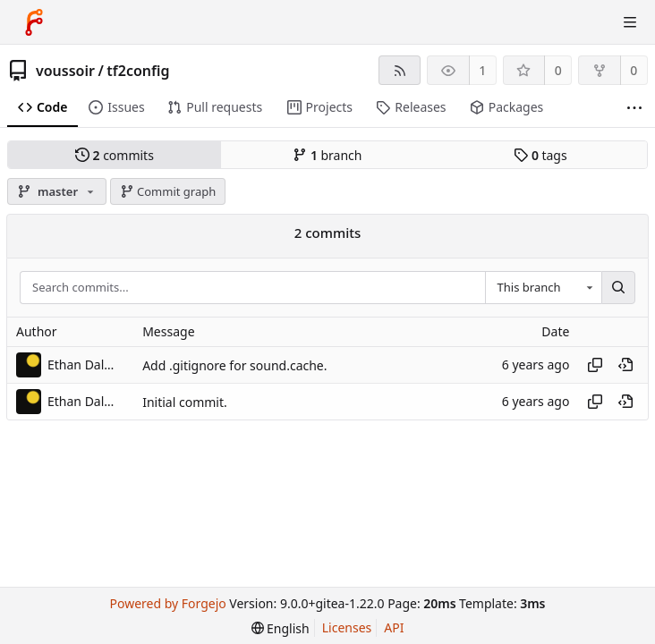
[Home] (34, 22)
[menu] (281, 628)
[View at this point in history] (625, 365)
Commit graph (168, 191)
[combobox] (543, 288)
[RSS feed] (400, 70)
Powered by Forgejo (167, 603)
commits (115, 155)
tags (540, 155)
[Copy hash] (595, 365)
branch (327, 155)
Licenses (347, 627)
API (394, 627)
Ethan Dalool (83, 364)
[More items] (634, 108)
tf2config (138, 71)
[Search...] (618, 288)
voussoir (65, 71)
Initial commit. (185, 402)
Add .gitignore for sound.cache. (234, 365)
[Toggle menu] (630, 22)
